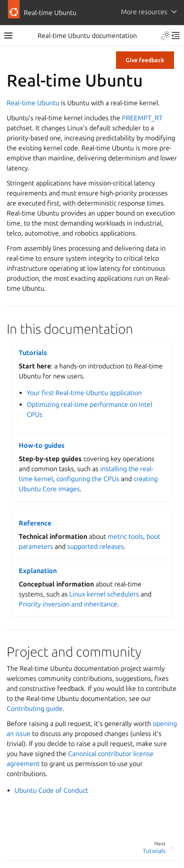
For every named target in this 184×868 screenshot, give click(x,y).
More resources (144, 12)
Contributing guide (35, 708)
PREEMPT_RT (142, 118)
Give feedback (145, 60)
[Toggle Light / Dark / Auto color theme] (166, 36)
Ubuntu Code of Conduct (51, 790)
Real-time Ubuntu (33, 103)
